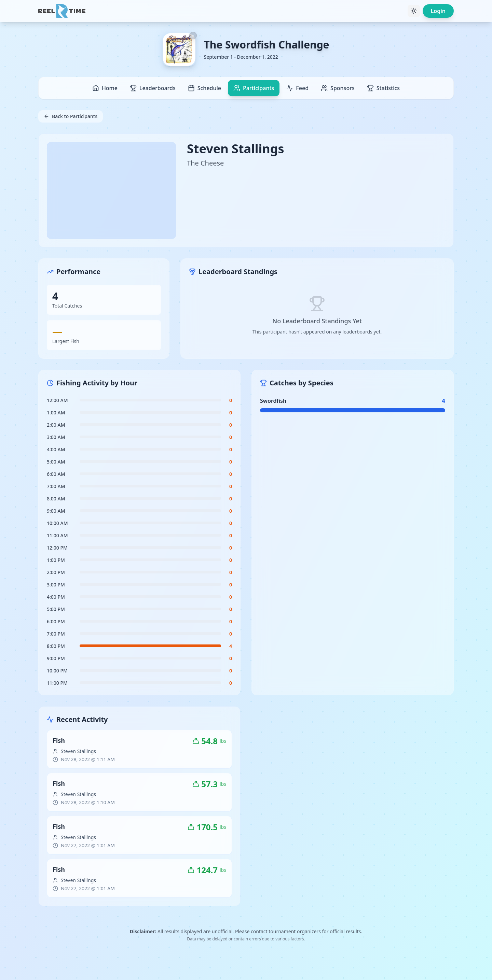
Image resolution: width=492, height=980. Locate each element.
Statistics (383, 88)
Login (438, 11)
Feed (297, 88)
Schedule (204, 88)
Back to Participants (71, 116)
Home (105, 88)
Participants (254, 88)
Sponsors (338, 88)
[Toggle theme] (414, 11)
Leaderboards (153, 88)
